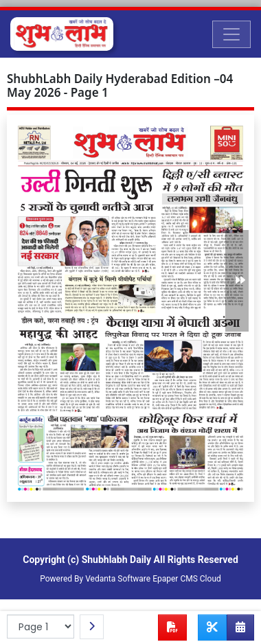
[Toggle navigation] (231, 34)
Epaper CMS (175, 579)
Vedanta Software (118, 579)
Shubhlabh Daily (116, 560)
